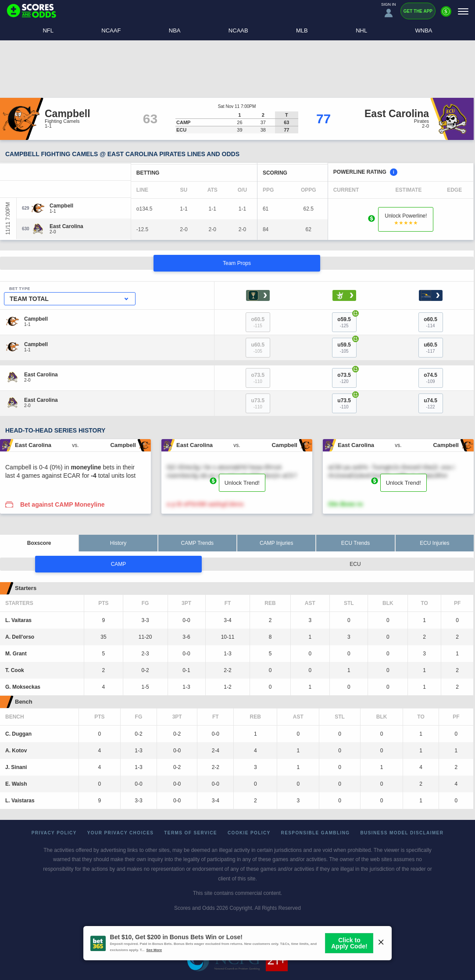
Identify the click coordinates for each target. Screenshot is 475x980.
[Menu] (463, 11)
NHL (361, 30)
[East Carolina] (66, 226)
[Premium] (446, 15)
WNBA (424, 30)
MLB (302, 30)
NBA (175, 30)
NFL (48, 30)
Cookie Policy (249, 833)
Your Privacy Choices (121, 833)
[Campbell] (61, 206)
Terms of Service (191, 833)
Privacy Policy (54, 833)
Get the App (418, 11)
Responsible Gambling (316, 833)
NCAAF (111, 30)
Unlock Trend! (242, 483)
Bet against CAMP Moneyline (62, 504)
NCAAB (238, 30)
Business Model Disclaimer (402, 833)
